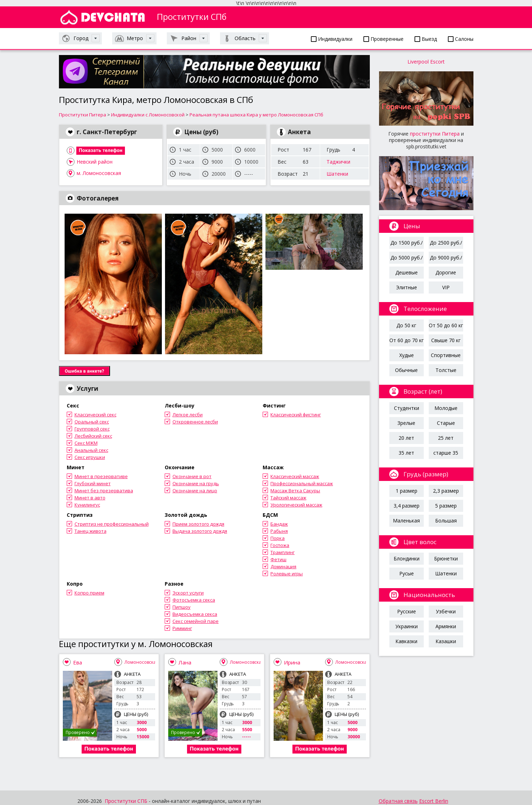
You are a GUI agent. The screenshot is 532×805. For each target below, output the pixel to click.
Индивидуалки (332, 39)
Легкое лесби (188, 415)
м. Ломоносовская (99, 173)
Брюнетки (446, 558)
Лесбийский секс (93, 436)
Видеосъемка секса (195, 614)
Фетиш (278, 559)
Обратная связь (398, 801)
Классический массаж (295, 476)
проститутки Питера (435, 134)
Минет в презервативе (101, 476)
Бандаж (279, 524)
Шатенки (337, 174)
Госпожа (280, 545)
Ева (78, 662)
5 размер (446, 506)
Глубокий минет (93, 483)
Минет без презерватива (104, 491)
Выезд (426, 39)
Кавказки (406, 641)
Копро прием (89, 593)
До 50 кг (406, 325)
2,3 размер (446, 491)
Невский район (95, 162)
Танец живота (91, 531)
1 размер (407, 491)
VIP (446, 287)
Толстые (446, 370)
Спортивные (446, 355)
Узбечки (446, 611)
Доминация (283, 566)
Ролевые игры (287, 574)
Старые (446, 423)
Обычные (406, 370)
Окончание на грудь (196, 483)
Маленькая (406, 521)
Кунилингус (87, 505)
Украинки (407, 626)
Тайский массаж (288, 498)
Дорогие (446, 272)
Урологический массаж (296, 505)
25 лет (446, 438)
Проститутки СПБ (126, 801)
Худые (407, 355)
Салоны (461, 39)
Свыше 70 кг (446, 340)
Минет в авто (90, 498)
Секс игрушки (90, 457)
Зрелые (406, 423)
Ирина (292, 662)
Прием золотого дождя (198, 524)
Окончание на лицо (195, 491)
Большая (446, 521)
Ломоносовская (141, 662)
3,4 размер (407, 506)
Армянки (446, 626)
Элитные (407, 287)
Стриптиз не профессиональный (112, 524)
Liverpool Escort (426, 62)
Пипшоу (182, 607)
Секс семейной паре (196, 621)
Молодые (446, 408)
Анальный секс (91, 450)
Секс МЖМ (86, 443)
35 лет (406, 453)
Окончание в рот (192, 476)
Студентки (407, 408)
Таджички (338, 162)
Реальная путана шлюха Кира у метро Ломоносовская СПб (256, 115)
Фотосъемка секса (194, 600)
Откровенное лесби (195, 422)
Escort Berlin (434, 801)
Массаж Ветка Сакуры (295, 491)
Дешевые (407, 272)
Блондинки (407, 558)
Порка (278, 538)
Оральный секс (92, 422)
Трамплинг (283, 552)
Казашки (446, 641)
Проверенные (383, 39)
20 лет (406, 438)
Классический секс (95, 415)
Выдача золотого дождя (200, 531)
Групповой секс (92, 429)
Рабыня (279, 531)
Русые (407, 573)
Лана (185, 662)
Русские (407, 611)
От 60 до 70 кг (407, 340)
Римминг (182, 628)
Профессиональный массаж (302, 483)
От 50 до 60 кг (446, 325)
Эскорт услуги (188, 593)
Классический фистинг (296, 415)
